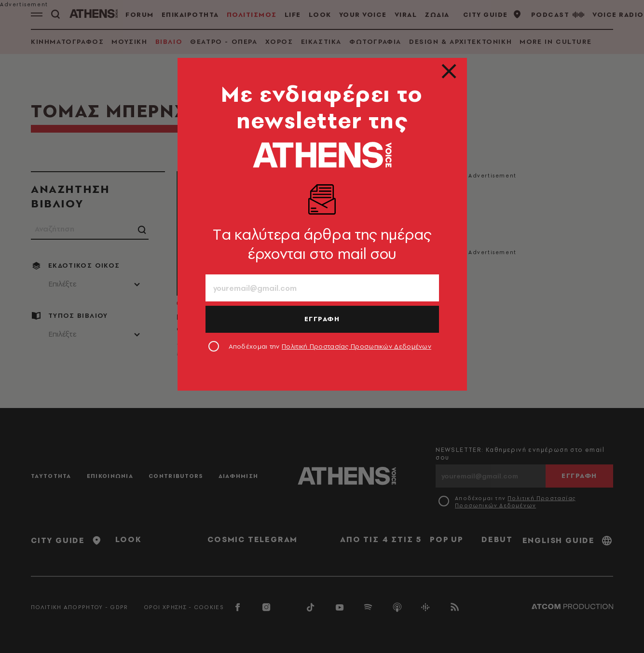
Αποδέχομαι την (330, 346)
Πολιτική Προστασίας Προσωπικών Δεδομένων (356, 346)
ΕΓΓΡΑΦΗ (322, 319)
